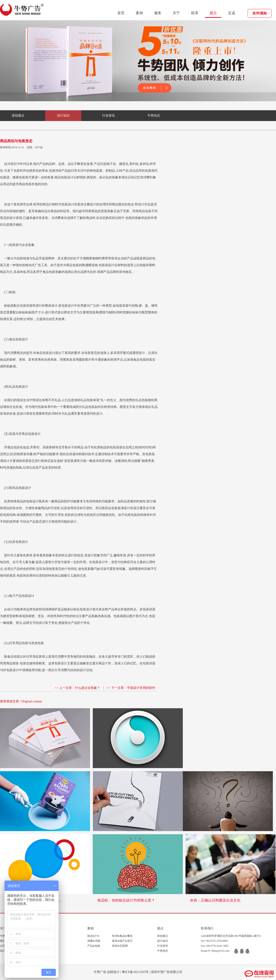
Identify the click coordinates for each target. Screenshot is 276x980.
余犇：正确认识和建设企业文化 (215, 900)
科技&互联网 (120, 946)
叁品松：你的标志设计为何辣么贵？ (126, 900)
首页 (121, 13)
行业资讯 (109, 116)
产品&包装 (94, 946)
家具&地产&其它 (122, 941)
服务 (158, 13)
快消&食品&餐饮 (122, 936)
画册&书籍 (94, 941)
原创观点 (18, 116)
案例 (139, 13)
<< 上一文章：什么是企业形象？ (78, 688)
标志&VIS (93, 936)
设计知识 (63, 116)
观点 (213, 13)
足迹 (232, 13)
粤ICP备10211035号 (135, 972)
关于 (176, 13)
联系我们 (207, 928)
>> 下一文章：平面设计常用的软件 (131, 688)
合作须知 (260, 13)
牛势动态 (154, 116)
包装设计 (67, 177)
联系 (195, 13)
